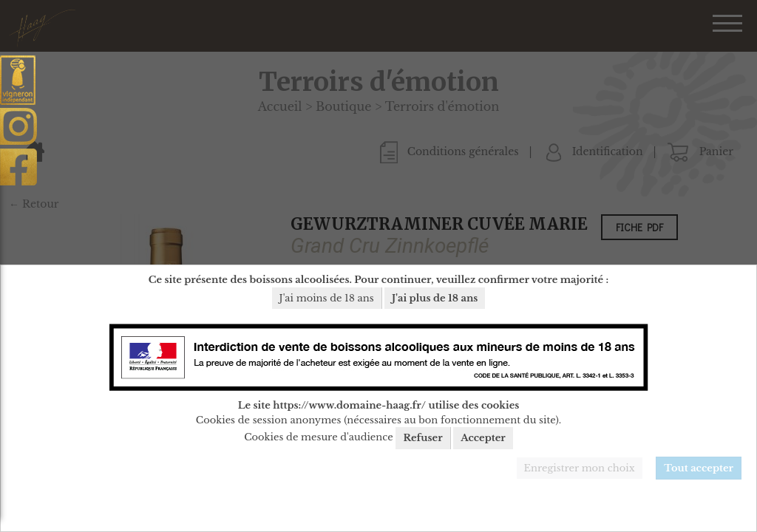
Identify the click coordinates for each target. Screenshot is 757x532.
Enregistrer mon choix (580, 468)
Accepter (483, 438)
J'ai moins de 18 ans (327, 298)
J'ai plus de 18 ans (435, 298)
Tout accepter (699, 468)
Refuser (422, 438)
